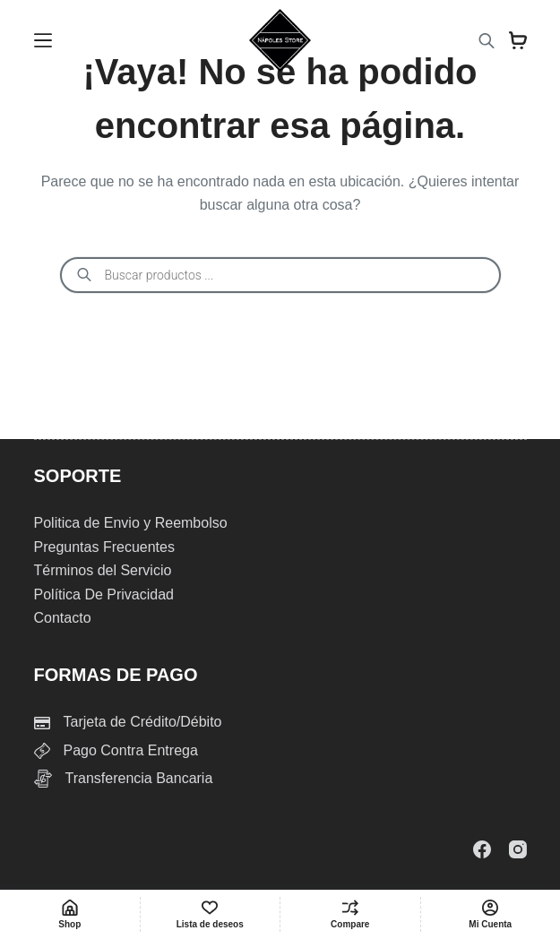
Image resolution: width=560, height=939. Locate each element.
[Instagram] (518, 849)
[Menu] (43, 40)
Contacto (63, 618)
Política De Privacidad (104, 594)
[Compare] (350, 914)
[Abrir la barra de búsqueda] (487, 41)
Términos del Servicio (103, 570)
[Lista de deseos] (211, 914)
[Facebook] (482, 849)
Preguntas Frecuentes (104, 547)
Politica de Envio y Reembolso (131, 523)
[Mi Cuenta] (491, 914)
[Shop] (70, 914)
